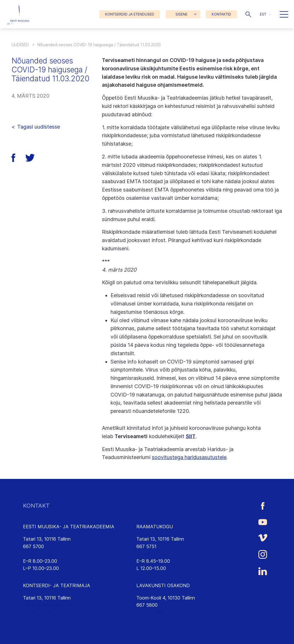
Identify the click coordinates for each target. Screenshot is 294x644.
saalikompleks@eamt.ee (48, 605)
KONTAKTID (221, 14)
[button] (248, 14)
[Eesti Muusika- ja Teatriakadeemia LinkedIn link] (263, 571)
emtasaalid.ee (38, 612)
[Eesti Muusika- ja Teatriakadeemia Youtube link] (263, 522)
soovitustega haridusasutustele (189, 457)
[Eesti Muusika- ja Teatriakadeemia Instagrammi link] (263, 554)
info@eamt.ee (38, 554)
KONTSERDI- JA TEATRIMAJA (57, 585)
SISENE (181, 14)
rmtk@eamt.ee (152, 554)
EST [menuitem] (263, 14)
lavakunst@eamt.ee (157, 612)
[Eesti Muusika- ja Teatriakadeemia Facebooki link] (263, 506)
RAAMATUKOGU (155, 527)
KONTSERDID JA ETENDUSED (130, 14)
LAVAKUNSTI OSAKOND (163, 585)
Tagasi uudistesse (39, 127)
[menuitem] (265, 14)
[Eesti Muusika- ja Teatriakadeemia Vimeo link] (263, 538)
